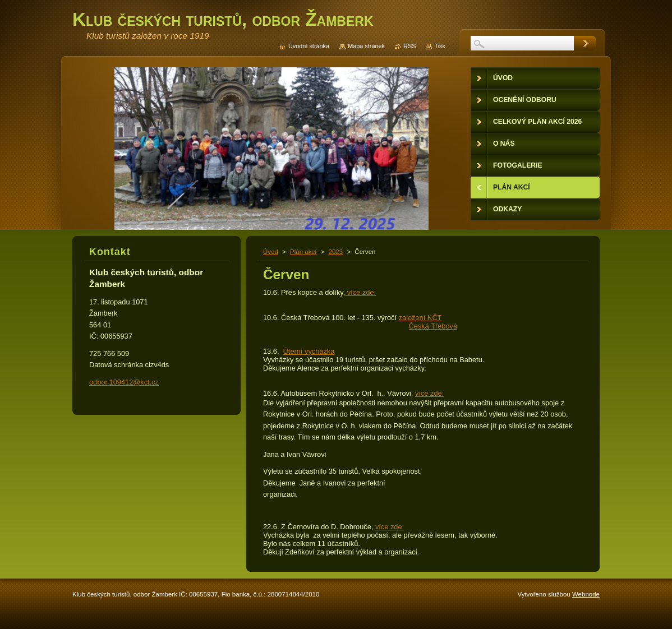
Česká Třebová (433, 326)
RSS (409, 46)
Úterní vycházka (309, 351)
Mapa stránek (366, 46)
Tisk (440, 46)
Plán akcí (303, 252)
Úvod (271, 252)
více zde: (360, 292)
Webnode (586, 594)
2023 (336, 252)
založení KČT (420, 318)
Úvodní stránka (309, 46)
